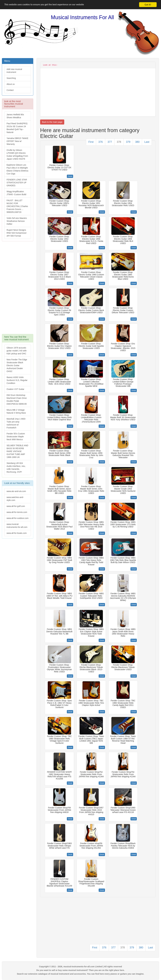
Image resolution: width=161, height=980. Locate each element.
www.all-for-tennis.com (17, 512)
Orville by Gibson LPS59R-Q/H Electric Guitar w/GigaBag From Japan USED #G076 (17, 154)
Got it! (148, 5)
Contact (10, 90)
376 (101, 142)
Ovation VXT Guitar (15, 389)
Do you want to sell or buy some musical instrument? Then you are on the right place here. (80, 970)
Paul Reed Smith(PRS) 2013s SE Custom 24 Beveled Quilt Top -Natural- (17, 128)
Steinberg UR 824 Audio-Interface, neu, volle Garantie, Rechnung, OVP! (16, 468)
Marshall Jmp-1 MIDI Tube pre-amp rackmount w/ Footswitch (16, 423)
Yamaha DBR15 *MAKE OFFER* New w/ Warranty (17, 141)
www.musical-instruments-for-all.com (17, 526)
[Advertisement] (17, 289)
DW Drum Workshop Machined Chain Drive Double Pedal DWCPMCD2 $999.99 (17, 400)
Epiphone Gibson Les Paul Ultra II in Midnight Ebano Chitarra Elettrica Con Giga (17, 169)
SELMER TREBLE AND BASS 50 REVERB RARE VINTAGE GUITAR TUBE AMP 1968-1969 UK (17, 451)
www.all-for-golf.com (16, 506)
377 (110, 142)
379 (128, 142)
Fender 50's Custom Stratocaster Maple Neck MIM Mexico (16, 437)
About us (11, 84)
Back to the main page (52, 122)
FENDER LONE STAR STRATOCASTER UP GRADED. (17, 183)
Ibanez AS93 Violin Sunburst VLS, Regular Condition (17, 380)
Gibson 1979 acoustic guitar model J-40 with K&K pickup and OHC (17, 351)
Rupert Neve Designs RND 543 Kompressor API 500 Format (17, 233)
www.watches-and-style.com (15, 499)
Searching (11, 78)
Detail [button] (70, 176)
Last (147, 142)
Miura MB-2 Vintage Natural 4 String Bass (16, 411)
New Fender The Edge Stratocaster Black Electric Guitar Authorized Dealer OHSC (17, 365)
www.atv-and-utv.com (16, 491)
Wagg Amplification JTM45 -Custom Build (16, 193)
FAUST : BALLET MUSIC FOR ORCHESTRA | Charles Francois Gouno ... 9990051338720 (17, 206)
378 (119, 142)
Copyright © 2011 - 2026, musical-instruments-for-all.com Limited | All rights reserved (81, 967)
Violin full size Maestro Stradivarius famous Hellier (17, 221)
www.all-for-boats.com (17, 533)
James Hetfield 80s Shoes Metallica (15, 116)
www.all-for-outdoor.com (18, 518)
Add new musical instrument (14, 71)
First (91, 142)
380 (137, 142)
